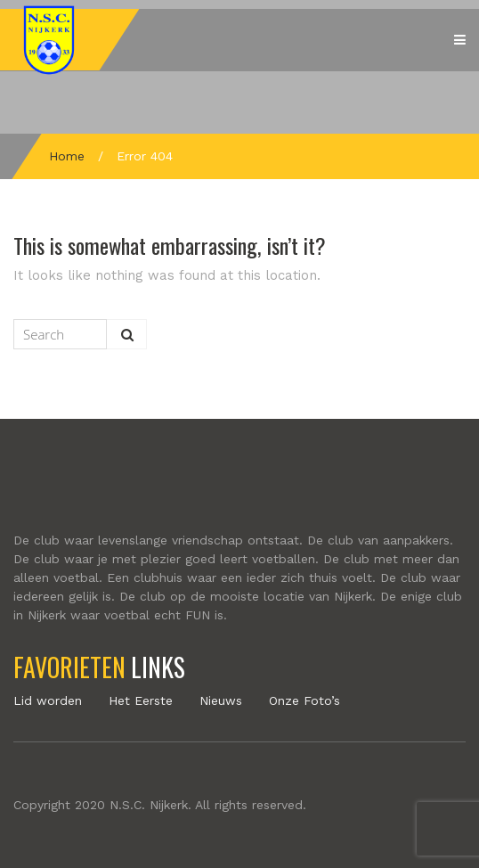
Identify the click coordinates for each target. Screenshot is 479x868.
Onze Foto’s (304, 700)
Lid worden (48, 700)
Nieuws (221, 700)
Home (67, 156)
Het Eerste (141, 700)
